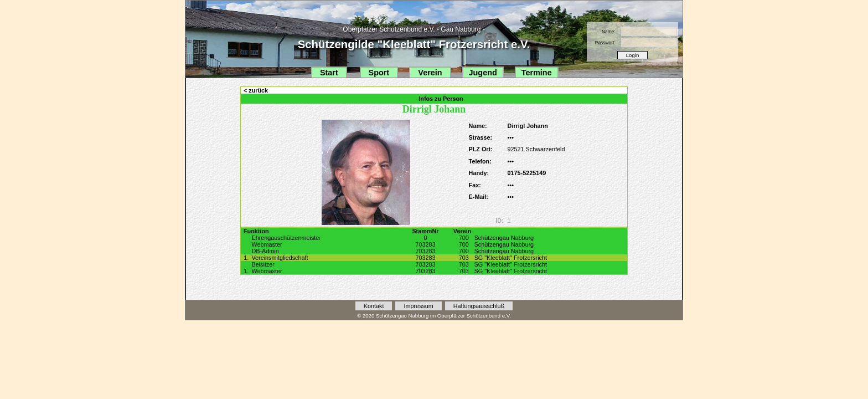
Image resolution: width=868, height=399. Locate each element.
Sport (379, 73)
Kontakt (374, 306)
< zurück (256, 90)
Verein (430, 73)
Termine (537, 73)
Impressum (418, 306)
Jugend (483, 73)
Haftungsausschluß (479, 306)
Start (329, 73)
